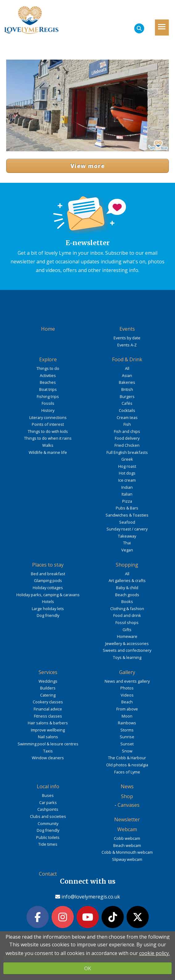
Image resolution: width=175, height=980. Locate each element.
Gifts (127, 630)
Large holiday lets (48, 609)
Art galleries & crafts (127, 580)
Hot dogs (127, 473)
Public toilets (48, 837)
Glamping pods (48, 580)
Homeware (127, 636)
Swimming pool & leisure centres (48, 744)
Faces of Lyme (127, 772)
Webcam (127, 829)
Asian (127, 375)
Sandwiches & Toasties (127, 515)
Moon (127, 716)
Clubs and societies (48, 816)
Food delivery (127, 438)
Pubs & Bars (127, 508)
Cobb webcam (127, 838)
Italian (127, 494)
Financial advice (48, 709)
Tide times (48, 844)
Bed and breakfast (48, 574)
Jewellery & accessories (127, 643)
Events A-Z (127, 345)
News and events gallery (127, 681)
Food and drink (127, 615)
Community (48, 823)
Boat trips (48, 389)
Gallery (127, 672)
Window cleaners (48, 758)
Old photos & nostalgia (127, 765)
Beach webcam (127, 845)
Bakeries (127, 382)
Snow (127, 751)
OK (88, 968)
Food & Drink (127, 359)
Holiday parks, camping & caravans (48, 595)
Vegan (127, 550)
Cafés (127, 403)
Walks (48, 445)
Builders (48, 688)
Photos (127, 688)
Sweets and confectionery (127, 650)
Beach (127, 702)
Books (127, 601)
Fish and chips (127, 431)
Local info (48, 786)
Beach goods (127, 595)
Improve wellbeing (48, 730)
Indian (127, 487)
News (127, 786)
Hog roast (127, 466)
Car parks (48, 802)
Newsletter (127, 819)
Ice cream (127, 480)
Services (48, 672)
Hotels (48, 601)
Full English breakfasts (127, 452)
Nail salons (48, 737)
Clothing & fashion (127, 609)
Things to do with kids (48, 431)
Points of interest (48, 424)
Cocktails (127, 410)
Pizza (127, 501)
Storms (127, 730)
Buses (48, 795)
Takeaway (127, 536)
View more (87, 166)
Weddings (48, 681)
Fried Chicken (127, 445)
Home (48, 329)
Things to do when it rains (48, 438)
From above (127, 709)
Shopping (127, 565)
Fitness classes (48, 716)
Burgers (127, 396)
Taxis (48, 751)
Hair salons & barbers (48, 723)
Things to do (48, 368)
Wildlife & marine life (48, 452)
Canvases (129, 805)
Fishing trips (48, 396)
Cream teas (127, 417)
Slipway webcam (127, 859)
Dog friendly (48, 615)
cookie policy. (154, 953)
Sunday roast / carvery (127, 529)
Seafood (127, 522)
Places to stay (48, 565)
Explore (48, 359)
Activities (48, 375)
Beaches (48, 382)
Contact (48, 874)
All (127, 368)
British (127, 389)
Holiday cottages (48, 588)
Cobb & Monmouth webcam (127, 852)
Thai (127, 543)
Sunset (127, 744)
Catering (48, 695)
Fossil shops (127, 622)
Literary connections (48, 417)
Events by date (127, 338)
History (48, 410)
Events (127, 329)
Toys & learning (127, 657)
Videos (127, 695)
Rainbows (127, 723)
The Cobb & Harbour (127, 758)
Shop (127, 796)
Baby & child (127, 588)
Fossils (48, 403)
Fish (127, 424)
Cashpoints (48, 809)
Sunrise (127, 737)
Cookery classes (48, 702)
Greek (127, 459)
